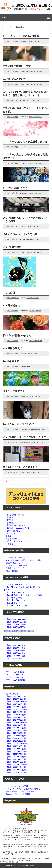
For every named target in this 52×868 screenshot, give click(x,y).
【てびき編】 (15, 515)
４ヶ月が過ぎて (11, 305)
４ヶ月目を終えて (13, 348)
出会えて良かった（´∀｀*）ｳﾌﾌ (20, 234)
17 (24, 481)
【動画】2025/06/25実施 (16, 619)
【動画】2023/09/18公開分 (17, 749)
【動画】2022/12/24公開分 (17, 767)
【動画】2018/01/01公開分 (17, 772)
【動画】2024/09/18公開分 (17, 717)
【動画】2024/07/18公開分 (17, 723)
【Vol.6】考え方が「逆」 (16, 592)
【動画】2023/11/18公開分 (17, 744)
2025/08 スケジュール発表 (17, 563)
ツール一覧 (11, 533)
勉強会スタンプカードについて (19, 568)
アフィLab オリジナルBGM (17, 786)
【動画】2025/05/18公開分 (17, 699)
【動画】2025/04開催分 (16, 651)
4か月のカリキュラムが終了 (18, 424)
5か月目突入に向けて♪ (15, 79)
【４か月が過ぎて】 (14, 391)
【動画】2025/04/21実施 (16, 625)
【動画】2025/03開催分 (16, 653)
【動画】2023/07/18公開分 (17, 754)
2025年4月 (23, 631)
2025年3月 (31, 631)
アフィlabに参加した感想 (17, 66)
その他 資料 (11, 544)
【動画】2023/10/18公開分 (17, 746)
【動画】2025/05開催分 (16, 648)
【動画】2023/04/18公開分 (17, 762)
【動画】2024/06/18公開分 (17, 725)
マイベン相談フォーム (15, 658)
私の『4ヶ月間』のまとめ (17, 335)
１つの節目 (9, 293)
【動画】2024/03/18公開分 (17, 733)
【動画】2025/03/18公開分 (17, 704)
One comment (38, 442)
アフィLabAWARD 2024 (16, 672)
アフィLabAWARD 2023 (16, 675)
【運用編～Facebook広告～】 (18, 528)
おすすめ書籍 (11, 539)
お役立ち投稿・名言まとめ (17, 541)
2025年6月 (7, 631)
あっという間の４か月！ (16, 188)
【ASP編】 (11, 523)
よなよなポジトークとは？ (17, 585)
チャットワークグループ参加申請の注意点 (23, 789)
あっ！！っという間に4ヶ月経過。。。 (24, 36)
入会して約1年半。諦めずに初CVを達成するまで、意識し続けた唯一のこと (26, 93)
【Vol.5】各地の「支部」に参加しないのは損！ (25, 595)
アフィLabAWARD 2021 (16, 680)
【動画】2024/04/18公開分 (17, 730)
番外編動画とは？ (13, 694)
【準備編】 (11, 517)
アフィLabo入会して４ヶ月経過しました (25, 141)
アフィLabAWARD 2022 (16, 677)
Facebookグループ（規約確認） (19, 794)
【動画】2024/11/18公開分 (17, 712)
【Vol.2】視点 (12, 603)
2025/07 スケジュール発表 (17, 566)
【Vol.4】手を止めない (15, 598)
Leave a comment (34, 41)
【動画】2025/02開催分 (16, 656)
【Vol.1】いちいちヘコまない (18, 606)
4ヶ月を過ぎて (11, 361)
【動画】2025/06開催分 (16, 645)
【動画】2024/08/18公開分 (17, 720)
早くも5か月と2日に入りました (20, 467)
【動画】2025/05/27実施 (16, 622)
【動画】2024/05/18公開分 (17, 728)
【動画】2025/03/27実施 (16, 627)
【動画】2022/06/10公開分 (17, 770)
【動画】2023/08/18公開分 (17, 751)
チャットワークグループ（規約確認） (21, 791)
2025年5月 (15, 631)
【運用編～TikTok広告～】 (17, 525)
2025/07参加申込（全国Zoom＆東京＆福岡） (24, 560)
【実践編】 (11, 520)
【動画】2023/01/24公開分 (17, 765)
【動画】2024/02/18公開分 (17, 736)
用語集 (9, 536)
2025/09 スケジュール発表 (17, 558)
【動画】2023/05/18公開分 (17, 759)
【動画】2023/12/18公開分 (17, 741)
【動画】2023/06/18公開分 (17, 757)
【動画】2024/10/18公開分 (17, 715)
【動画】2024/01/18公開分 (17, 738)
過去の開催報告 (12, 571)
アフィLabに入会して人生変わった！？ (24, 437)
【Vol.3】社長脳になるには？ (18, 600)
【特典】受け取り (13, 531)
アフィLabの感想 (12, 247)
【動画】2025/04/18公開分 (17, 702)
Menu (4, 18)
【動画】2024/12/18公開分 (17, 709)
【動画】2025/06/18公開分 (17, 696)
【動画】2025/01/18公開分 (17, 707)
